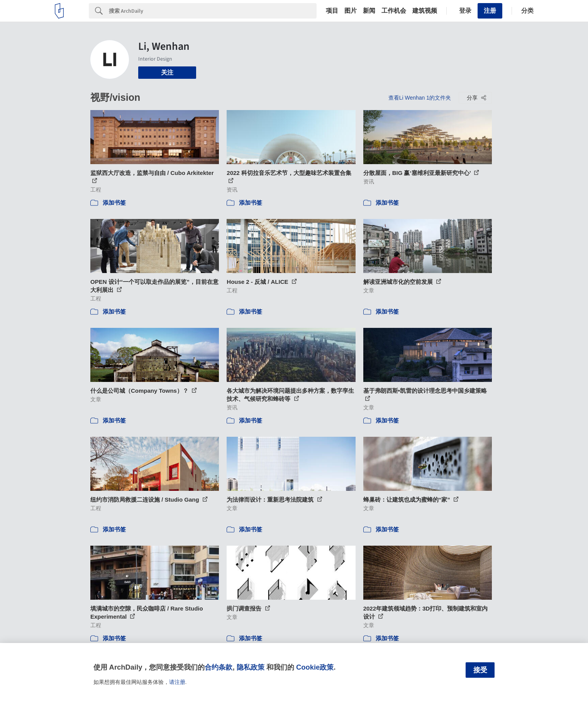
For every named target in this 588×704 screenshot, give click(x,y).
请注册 (177, 682)
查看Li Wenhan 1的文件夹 (420, 98)
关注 (167, 72)
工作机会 (394, 11)
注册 (490, 11)
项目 (332, 11)
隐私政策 (251, 667)
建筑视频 (425, 11)
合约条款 (219, 667)
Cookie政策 (315, 667)
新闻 (369, 11)
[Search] (213, 11)
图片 (351, 11)
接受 (480, 670)
